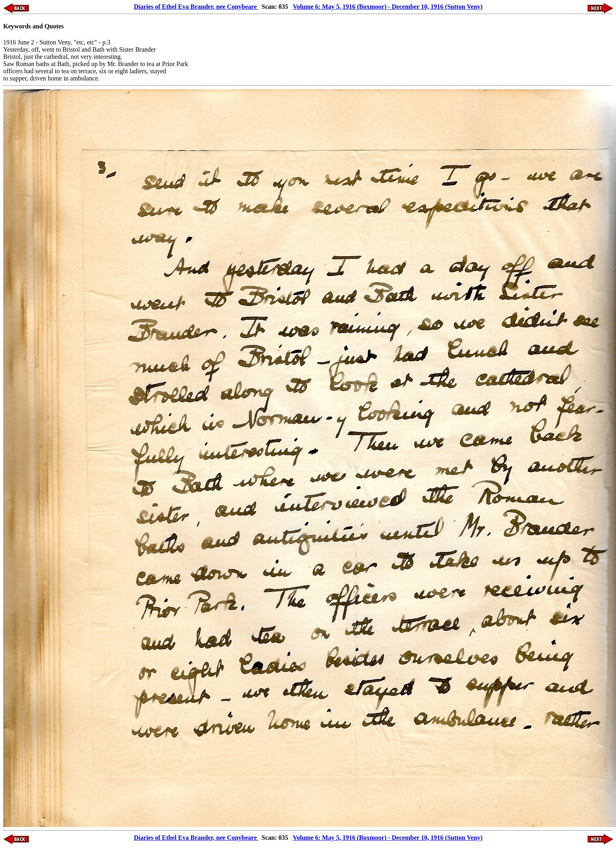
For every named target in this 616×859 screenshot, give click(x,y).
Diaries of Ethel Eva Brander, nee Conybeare (196, 7)
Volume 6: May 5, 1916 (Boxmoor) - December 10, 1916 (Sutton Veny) (387, 7)
